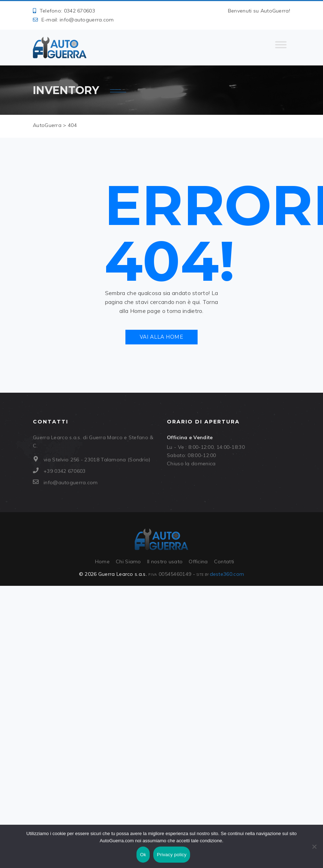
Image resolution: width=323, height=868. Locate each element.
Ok (143, 855)
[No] (314, 847)
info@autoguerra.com (87, 20)
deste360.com (227, 574)
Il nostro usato (165, 561)
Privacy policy (172, 855)
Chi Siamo (128, 561)
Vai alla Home (161, 337)
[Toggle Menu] (281, 48)
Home (102, 561)
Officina (198, 561)
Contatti (224, 561)
